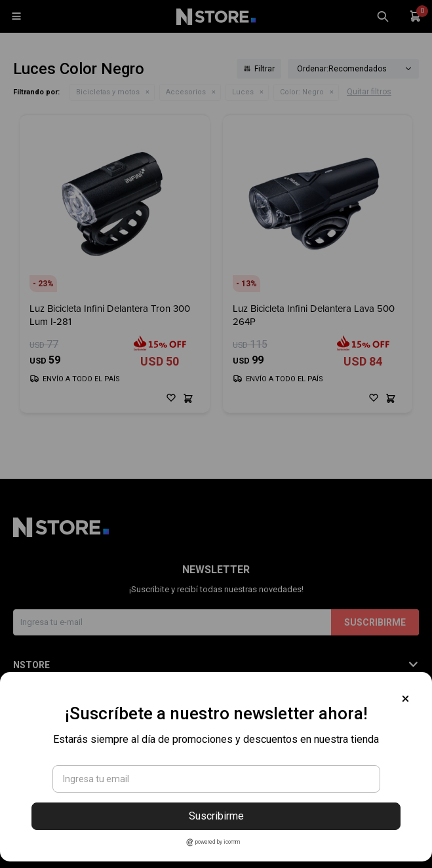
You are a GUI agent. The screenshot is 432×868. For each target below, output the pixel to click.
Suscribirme (216, 816)
